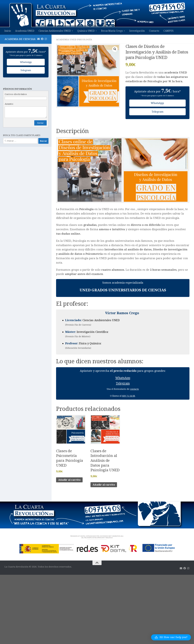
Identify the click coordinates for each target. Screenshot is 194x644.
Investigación (137, 31)
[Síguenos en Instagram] (46, 39)
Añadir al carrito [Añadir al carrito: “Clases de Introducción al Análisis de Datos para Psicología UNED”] (105, 487)
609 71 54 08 (129, 397)
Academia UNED (25, 31)
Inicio (8, 31)
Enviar (40, 123)
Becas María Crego (112, 31)
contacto (135, 390)
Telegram (157, 112)
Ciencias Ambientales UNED (55, 31)
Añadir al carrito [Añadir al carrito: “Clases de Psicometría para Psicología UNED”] (70, 482)
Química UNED (86, 31)
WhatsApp (157, 103)
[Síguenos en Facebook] (42, 39)
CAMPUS (168, 31)
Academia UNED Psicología (75, 39)
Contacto (154, 31)
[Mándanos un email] (38, 39)
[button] (115, 49)
